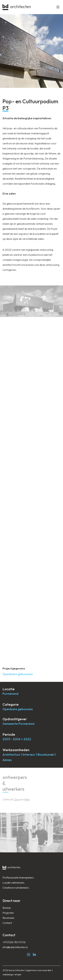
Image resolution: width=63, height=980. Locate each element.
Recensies (8, 918)
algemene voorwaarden (39, 970)
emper (18, 974)
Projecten (8, 913)
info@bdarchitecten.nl (15, 947)
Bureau (7, 908)
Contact (7, 923)
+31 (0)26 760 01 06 (14, 942)
